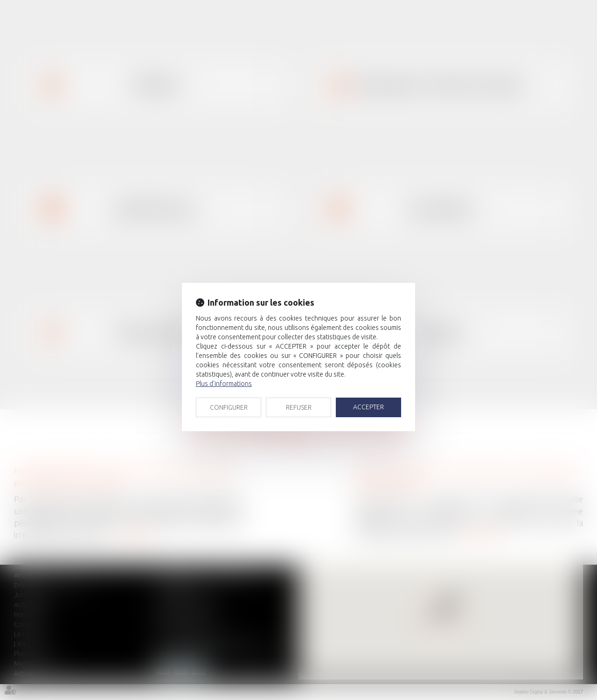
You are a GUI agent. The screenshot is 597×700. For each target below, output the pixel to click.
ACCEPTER (368, 407)
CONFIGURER (229, 407)
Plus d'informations (224, 384)
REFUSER (299, 407)
